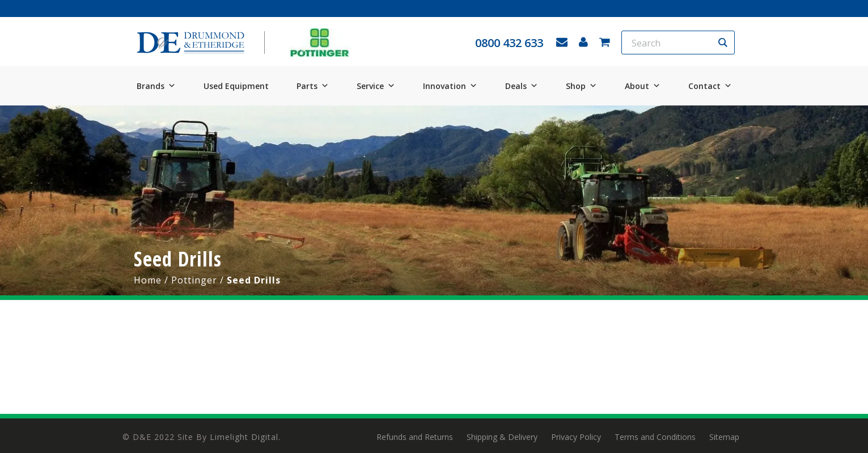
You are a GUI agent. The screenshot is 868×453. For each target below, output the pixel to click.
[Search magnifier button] (723, 43)
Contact (710, 86)
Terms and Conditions (655, 437)
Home (148, 280)
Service (376, 86)
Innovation (450, 86)
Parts (313, 86)
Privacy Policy (576, 437)
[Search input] (671, 43)
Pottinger (194, 280)
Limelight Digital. (245, 437)
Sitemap (724, 437)
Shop (581, 86)
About (643, 86)
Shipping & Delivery (502, 437)
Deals (522, 86)
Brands (156, 86)
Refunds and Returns (415, 437)
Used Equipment (236, 86)
